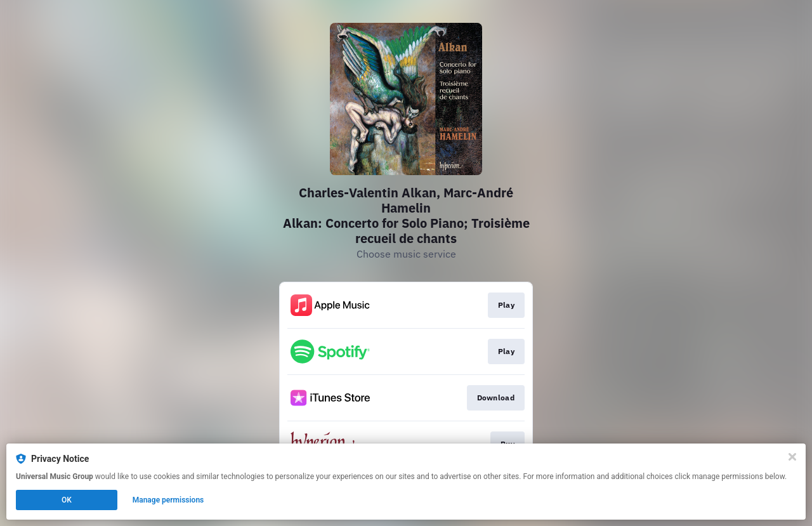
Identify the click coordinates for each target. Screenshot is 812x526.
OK (67, 500)
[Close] (792, 457)
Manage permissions (168, 500)
